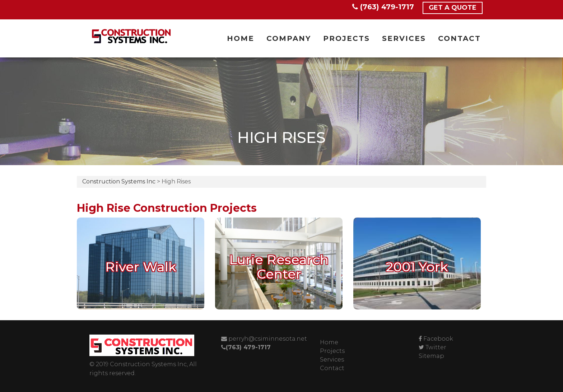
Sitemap (431, 356)
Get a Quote (453, 8)
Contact (459, 38)
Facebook (438, 339)
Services (404, 38)
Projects (346, 38)
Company (289, 38)
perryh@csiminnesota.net (264, 339)
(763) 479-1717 (383, 7)
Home (241, 38)
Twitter (436, 347)
